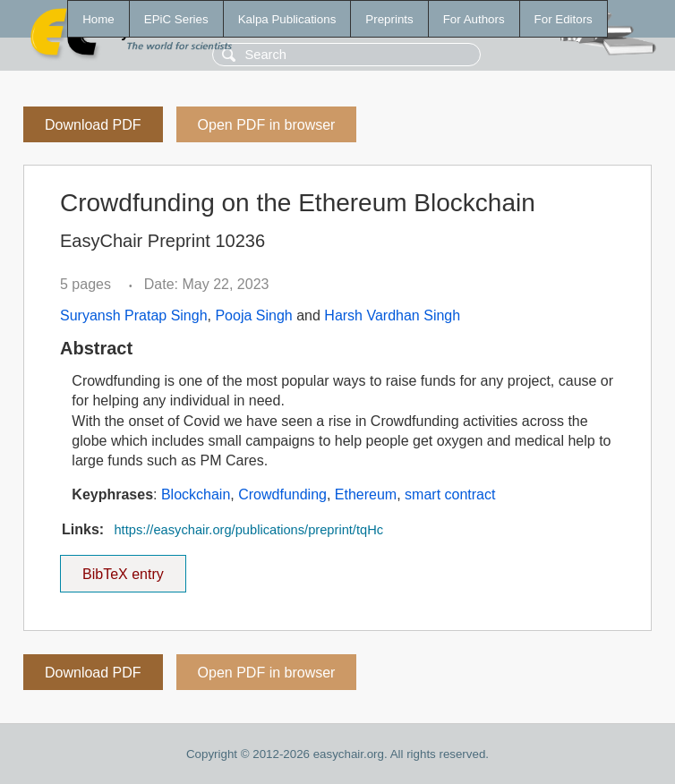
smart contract (450, 494)
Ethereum (366, 494)
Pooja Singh (253, 315)
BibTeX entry (123, 568)
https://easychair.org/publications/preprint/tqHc (248, 530)
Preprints (389, 19)
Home (98, 19)
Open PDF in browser (267, 125)
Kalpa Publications (287, 19)
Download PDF (93, 125)
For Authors (474, 19)
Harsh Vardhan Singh (392, 315)
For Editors (564, 19)
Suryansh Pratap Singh (134, 315)
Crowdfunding (282, 494)
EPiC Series (176, 19)
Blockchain (196, 494)
